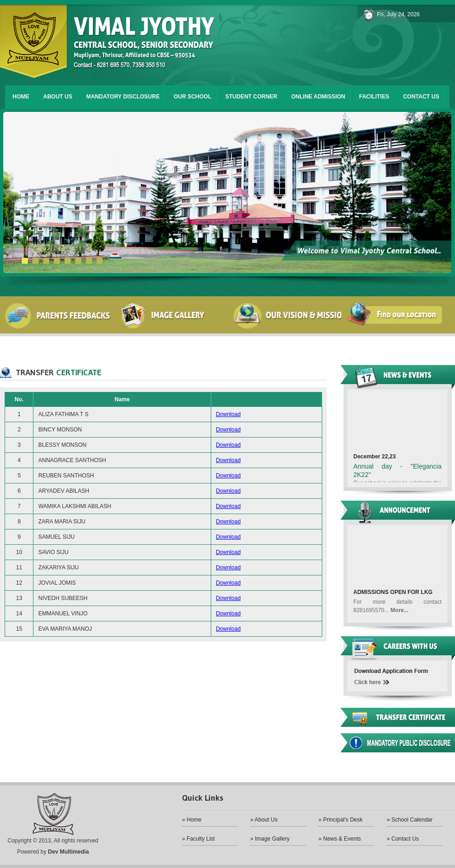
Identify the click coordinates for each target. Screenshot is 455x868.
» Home (192, 820)
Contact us (421, 97)
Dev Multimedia (68, 852)
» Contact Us (403, 839)
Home (21, 97)
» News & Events (340, 839)
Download (228, 414)
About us (58, 97)
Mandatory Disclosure (123, 97)
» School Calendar (410, 820)
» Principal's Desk (341, 820)
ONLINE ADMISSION (318, 97)
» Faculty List (198, 839)
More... (400, 616)
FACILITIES (374, 97)
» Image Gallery (270, 839)
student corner (251, 97)
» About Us (264, 820)
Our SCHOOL (192, 97)
